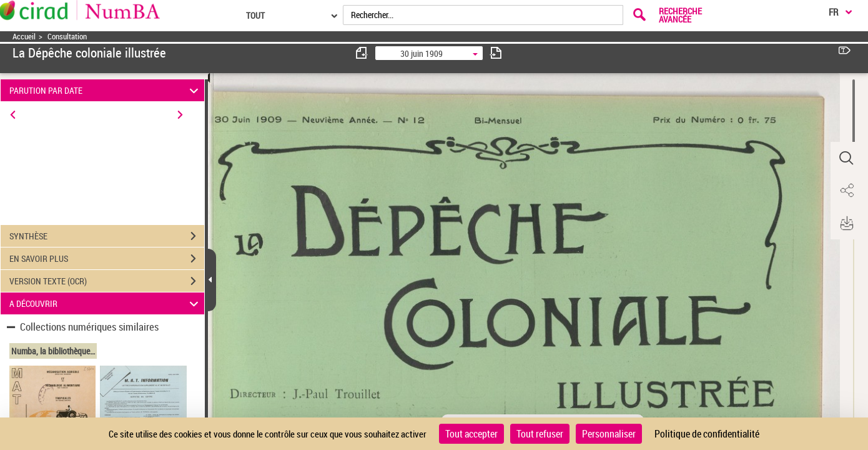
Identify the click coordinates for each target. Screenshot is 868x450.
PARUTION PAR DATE (106, 90)
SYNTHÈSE (107, 236)
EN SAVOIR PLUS (107, 259)
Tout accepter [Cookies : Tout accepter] (471, 434)
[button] (846, 158)
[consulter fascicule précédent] (362, 53)
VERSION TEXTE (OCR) (107, 281)
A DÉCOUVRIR (106, 303)
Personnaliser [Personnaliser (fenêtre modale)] (609, 434)
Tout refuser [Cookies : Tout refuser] (540, 434)
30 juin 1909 (422, 53)
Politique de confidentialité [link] (707, 434)
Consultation (67, 37)
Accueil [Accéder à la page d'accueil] (24, 37)
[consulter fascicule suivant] (496, 53)
